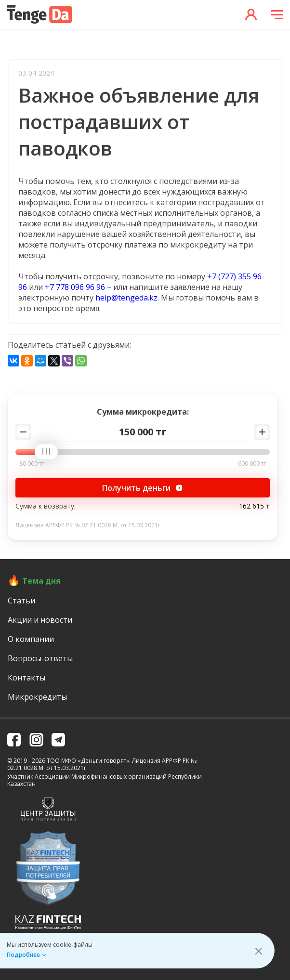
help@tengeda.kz (126, 298)
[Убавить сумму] (23, 432)
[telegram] (59, 740)
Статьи (21, 601)
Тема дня (41, 581)
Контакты (26, 678)
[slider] (50, 452)
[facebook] (14, 740)
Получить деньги (143, 488)
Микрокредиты (37, 697)
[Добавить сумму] (262, 432)
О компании (31, 639)
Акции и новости (40, 620)
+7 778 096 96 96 (75, 287)
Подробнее (23, 955)
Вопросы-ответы (40, 658)
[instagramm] (37, 740)
